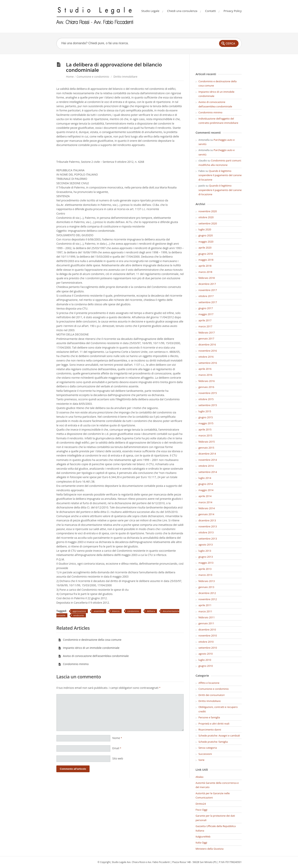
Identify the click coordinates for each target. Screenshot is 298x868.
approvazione (79, 611)
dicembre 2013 (207, 520)
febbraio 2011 (207, 617)
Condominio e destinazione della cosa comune (90, 640)
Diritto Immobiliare (125, 77)
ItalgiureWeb (203, 837)
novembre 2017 (208, 290)
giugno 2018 (206, 254)
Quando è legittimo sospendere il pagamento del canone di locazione (220, 175)
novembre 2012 (208, 599)
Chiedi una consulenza (182, 11)
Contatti (210, 11)
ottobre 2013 (206, 532)
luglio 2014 (205, 478)
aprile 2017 (205, 320)
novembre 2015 (208, 393)
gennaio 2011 (206, 623)
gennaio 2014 (206, 514)
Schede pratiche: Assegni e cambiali (219, 736)
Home (70, 77)
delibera (151, 611)
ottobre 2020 (206, 217)
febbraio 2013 (207, 581)
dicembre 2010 (207, 630)
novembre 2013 (208, 526)
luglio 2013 (205, 551)
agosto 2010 (206, 654)
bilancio (116, 611)
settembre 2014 (208, 472)
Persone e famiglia (209, 717)
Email (117, 748)
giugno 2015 (206, 417)
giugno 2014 (206, 484)
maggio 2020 (206, 242)
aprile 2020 (205, 248)
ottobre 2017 (206, 296)
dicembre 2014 (207, 454)
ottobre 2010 (206, 642)
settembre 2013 (208, 539)
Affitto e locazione (209, 683)
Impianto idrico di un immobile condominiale (89, 648)
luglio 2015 (205, 411)
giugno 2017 (206, 308)
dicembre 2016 (207, 344)
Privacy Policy (233, 11)
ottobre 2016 (206, 357)
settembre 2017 (208, 302)
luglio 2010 (205, 660)
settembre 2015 (208, 405)
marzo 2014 (205, 502)
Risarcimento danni (210, 730)
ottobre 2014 (206, 466)
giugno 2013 (206, 557)
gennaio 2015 (206, 448)
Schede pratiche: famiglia (213, 742)
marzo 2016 (205, 375)
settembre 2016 (208, 363)
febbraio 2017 (207, 333)
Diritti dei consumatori (212, 695)
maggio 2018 (206, 260)
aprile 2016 (205, 369)
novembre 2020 (208, 211)
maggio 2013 (206, 563)
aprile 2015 (205, 429)
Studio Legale (150, 11)
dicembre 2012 (207, 593)
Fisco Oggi (201, 810)
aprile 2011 (205, 605)
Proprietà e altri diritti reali (214, 724)
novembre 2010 (208, 636)
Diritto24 (201, 804)
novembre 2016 (208, 351)
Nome (117, 738)
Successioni (205, 754)
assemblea (99, 611)
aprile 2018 (205, 266)
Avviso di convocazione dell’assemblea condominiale (94, 656)
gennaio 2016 (206, 387)
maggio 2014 (206, 490)
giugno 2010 (206, 666)
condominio (133, 611)
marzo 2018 (205, 272)
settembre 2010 (208, 648)
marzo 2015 (205, 435)
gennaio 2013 (206, 587)
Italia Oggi (201, 843)
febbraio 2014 (207, 508)
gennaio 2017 (206, 339)
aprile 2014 (205, 496)
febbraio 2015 (207, 442)
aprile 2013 (205, 569)
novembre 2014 (208, 460)
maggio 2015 (206, 423)
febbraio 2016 (207, 381)
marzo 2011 (205, 611)
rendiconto (79, 615)
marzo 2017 (205, 326)
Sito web (118, 758)
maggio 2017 (206, 314)
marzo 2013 (205, 575)
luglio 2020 (205, 229)
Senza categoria (208, 748)
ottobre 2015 (206, 399)
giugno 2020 (206, 235)
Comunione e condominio (93, 77)
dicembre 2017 (207, 284)
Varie (201, 760)
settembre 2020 (208, 223)
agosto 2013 (206, 545)
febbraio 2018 (207, 278)
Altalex (199, 777)
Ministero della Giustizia (210, 849)
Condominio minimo (74, 664)
